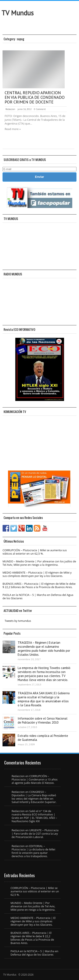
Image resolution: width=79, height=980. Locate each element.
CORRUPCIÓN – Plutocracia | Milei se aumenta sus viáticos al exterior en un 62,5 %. (35, 552)
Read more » (13, 129)
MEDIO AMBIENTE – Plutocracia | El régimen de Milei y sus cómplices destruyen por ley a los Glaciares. (37, 574)
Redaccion (10, 109)
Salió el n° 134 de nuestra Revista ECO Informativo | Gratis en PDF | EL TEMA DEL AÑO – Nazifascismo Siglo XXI (34, 816)
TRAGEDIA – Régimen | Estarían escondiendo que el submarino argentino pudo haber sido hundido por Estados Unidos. (44, 649)
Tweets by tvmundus (18, 621)
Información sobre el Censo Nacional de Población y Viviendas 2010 (43, 720)
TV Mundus (17, 13)
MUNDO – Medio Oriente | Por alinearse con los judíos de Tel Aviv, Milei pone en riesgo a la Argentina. (39, 563)
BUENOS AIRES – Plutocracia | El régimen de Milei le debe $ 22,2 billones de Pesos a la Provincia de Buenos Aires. (39, 585)
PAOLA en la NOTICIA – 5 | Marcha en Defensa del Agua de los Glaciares (38, 597)
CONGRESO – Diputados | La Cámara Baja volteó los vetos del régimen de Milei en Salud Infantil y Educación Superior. (34, 797)
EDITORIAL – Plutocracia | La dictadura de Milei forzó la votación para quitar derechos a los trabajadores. (33, 851)
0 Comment (40, 109)
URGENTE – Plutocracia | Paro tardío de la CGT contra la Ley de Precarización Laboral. (35, 834)
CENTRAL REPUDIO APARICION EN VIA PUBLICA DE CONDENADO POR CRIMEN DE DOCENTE (35, 97)
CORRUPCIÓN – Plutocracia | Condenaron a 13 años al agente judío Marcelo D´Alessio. (35, 779)
